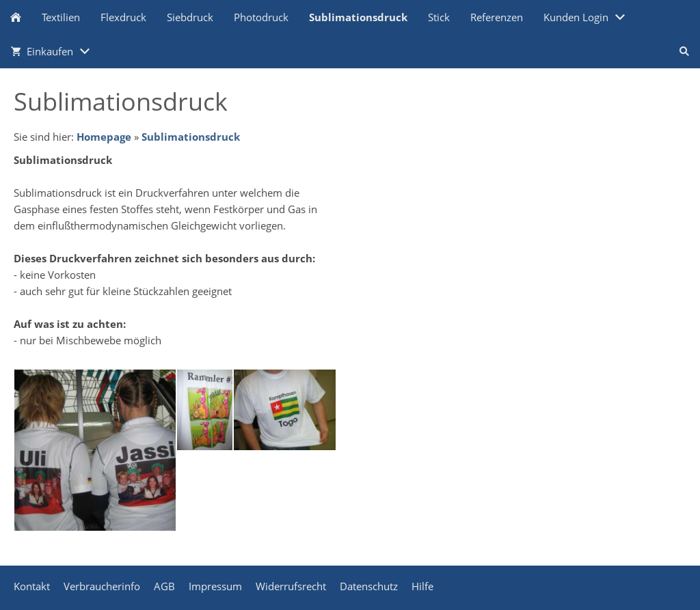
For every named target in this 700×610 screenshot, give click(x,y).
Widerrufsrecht (291, 586)
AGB (164, 586)
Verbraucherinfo (102, 586)
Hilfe (422, 586)
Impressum (215, 586)
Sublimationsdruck (191, 137)
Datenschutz (369, 586)
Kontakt (32, 586)
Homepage (104, 137)
